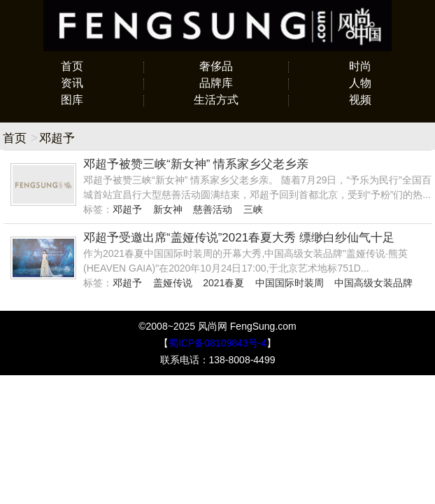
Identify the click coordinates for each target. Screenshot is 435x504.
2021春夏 (223, 283)
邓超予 (127, 209)
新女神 (168, 209)
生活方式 (216, 100)
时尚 (360, 66)
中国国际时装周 (290, 283)
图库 (72, 100)
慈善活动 (213, 209)
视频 (360, 100)
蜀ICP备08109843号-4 (217, 343)
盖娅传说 (173, 283)
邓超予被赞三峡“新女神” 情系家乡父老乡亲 (196, 164)
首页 (72, 66)
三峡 (253, 209)
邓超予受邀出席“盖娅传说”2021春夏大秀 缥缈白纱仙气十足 (239, 238)
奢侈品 (216, 66)
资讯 (72, 83)
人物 (360, 83)
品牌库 (216, 83)
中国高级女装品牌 (373, 283)
